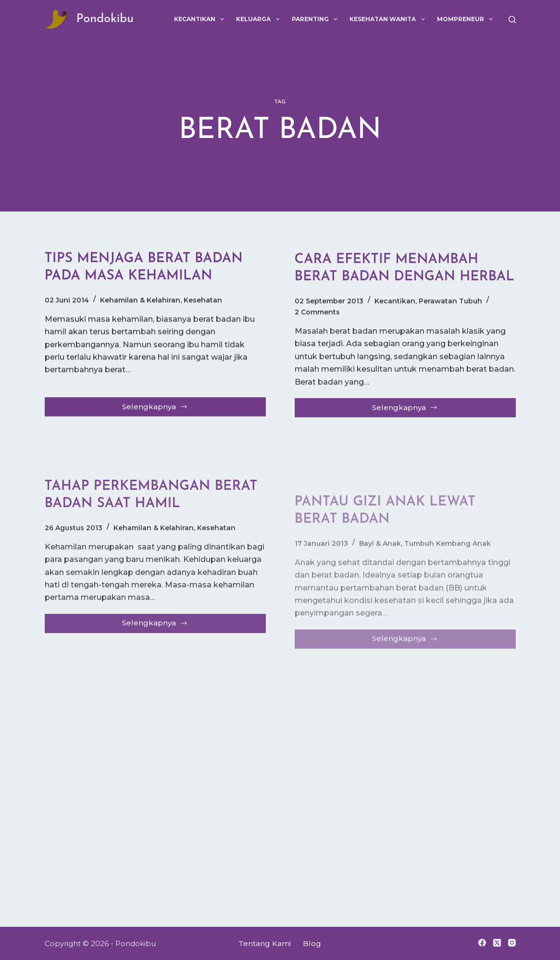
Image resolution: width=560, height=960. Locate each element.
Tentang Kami (265, 943)
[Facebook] (482, 943)
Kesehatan (203, 300)
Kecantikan (201, 19)
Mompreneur (467, 19)
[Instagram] (512, 943)
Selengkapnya (158, 410)
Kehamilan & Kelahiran (140, 300)
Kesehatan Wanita (389, 19)
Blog (312, 943)
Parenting (317, 19)
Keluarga (260, 19)
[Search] (512, 19)
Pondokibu (105, 19)
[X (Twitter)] (497, 943)
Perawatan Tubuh (450, 303)
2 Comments (317, 314)
